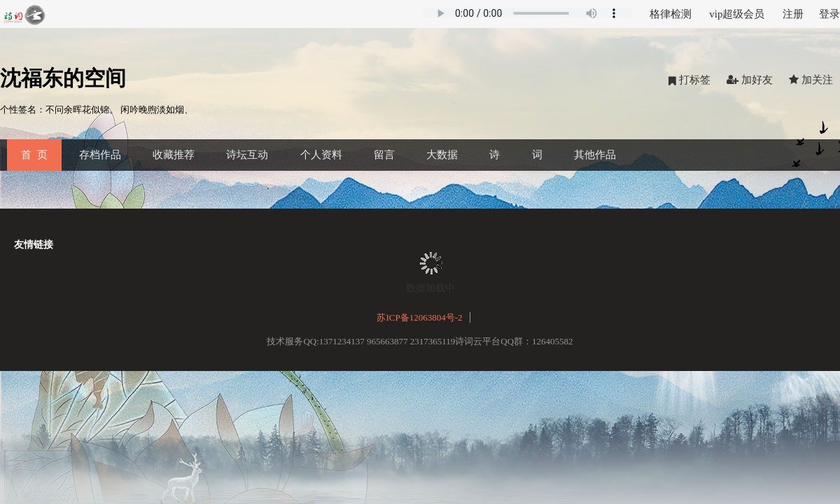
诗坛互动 (247, 155)
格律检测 (671, 14)
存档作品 (100, 155)
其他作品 (595, 155)
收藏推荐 (174, 155)
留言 (384, 155)
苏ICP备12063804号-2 (419, 317)
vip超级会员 (737, 14)
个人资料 (321, 155)
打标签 (689, 80)
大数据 (442, 155)
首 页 (34, 155)
